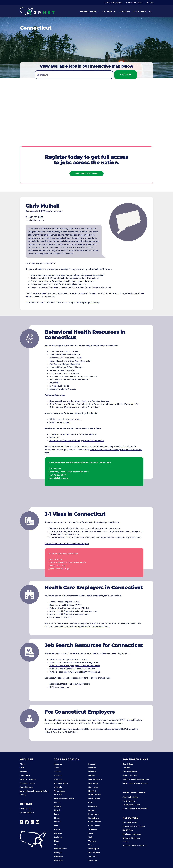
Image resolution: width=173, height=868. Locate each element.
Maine (57, 841)
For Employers (132, 11)
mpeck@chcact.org (91, 302)
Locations (148, 11)
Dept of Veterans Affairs (64, 799)
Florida (57, 803)
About (23, 764)
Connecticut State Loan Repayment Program (70, 684)
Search (126, 75)
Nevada (91, 776)
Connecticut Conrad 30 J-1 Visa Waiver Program (67, 544)
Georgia (58, 806)
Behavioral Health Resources (135, 846)
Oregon (92, 810)
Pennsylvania (94, 814)
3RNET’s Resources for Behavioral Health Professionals (75, 672)
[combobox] (74, 75)
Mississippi (59, 860)
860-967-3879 (36, 217)
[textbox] (74, 75)
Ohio (90, 803)
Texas (91, 833)
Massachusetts (60, 849)
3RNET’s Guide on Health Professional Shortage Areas (74, 663)
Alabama (58, 764)
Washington (93, 849)
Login (151, 3)
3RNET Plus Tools (130, 776)
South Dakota (94, 826)
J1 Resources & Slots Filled (134, 826)
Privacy (23, 795)
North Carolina (94, 795)
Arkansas (58, 776)
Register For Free (86, 174)
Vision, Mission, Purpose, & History (34, 791)
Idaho (57, 814)
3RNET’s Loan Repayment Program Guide (68, 659)
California (58, 779)
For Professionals (113, 11)
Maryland (58, 845)
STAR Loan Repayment (60, 422)
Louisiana (58, 837)
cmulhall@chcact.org (35, 220)
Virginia (92, 845)
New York (92, 791)
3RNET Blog (128, 830)
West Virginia (94, 853)
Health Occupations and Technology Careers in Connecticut (77, 441)
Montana (92, 768)
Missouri (92, 764)
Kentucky (58, 833)
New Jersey (93, 783)
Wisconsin (93, 856)
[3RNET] (37, 11)
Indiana (57, 822)
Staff (22, 768)
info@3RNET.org (27, 813)
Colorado (58, 787)
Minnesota (59, 856)
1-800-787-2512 (26, 809)
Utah (90, 837)
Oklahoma (93, 806)
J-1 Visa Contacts (130, 822)
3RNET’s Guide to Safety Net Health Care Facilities (72, 669)
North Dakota (94, 799)
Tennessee (93, 829)
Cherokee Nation (61, 783)
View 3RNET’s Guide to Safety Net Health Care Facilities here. (81, 626)
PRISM (125, 842)
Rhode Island (94, 818)
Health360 (54, 437)
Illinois (57, 818)
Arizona (57, 772)
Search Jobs (128, 764)
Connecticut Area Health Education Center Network (73, 434)
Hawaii (57, 810)
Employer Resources (131, 805)
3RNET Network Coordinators (135, 783)
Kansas (57, 829)
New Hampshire (95, 779)
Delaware (58, 795)
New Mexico (93, 787)
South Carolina (95, 822)
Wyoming (93, 860)
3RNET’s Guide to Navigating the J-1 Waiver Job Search (75, 666)
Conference (25, 776)
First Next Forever (28, 783)
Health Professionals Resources (136, 779)
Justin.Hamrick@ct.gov (59, 569)
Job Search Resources (132, 834)
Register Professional (117, 3)
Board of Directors (28, 779)
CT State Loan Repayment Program (65, 419)
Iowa (56, 826)
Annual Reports (26, 787)
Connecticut (59, 791)
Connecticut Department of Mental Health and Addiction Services (79, 401)
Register (126, 768)
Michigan (58, 853)
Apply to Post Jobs (131, 797)
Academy (24, 772)
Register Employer (137, 3)
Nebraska (92, 772)
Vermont (92, 841)
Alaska (57, 768)
